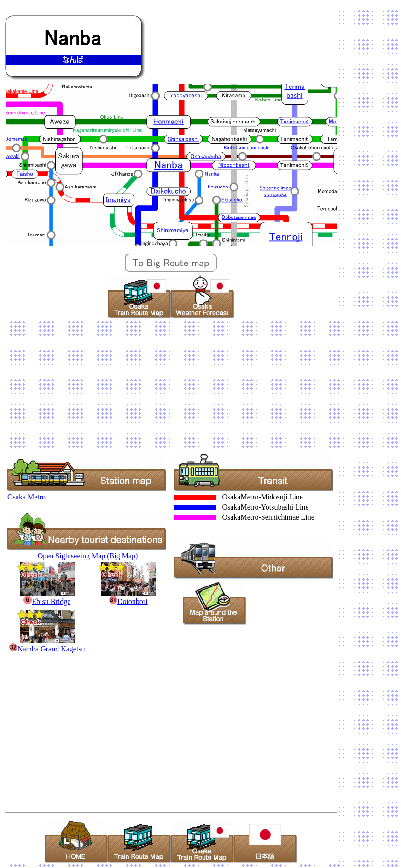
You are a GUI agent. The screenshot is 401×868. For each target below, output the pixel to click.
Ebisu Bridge (47, 597)
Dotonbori (128, 597)
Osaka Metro (26, 497)
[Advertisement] (200, 384)
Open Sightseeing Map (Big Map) (88, 556)
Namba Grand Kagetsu (47, 645)
